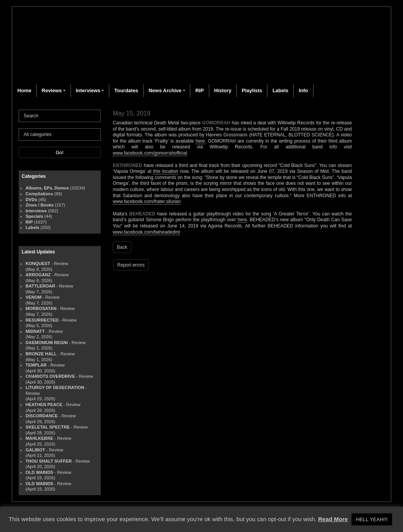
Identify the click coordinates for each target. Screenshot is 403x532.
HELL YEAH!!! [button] (372, 519)
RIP (200, 90)
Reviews (52, 90)
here (200, 141)
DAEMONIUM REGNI (47, 343)
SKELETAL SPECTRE (48, 427)
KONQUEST (38, 263)
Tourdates (126, 90)
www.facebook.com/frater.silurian (147, 201)
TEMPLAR (36, 365)
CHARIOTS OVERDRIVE (50, 376)
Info (303, 90)
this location (166, 171)
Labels (280, 90)
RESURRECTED (42, 320)
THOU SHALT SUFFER (49, 461)
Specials (34, 216)
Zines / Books (40, 205)
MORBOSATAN (41, 308)
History (223, 90)
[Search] (60, 116)
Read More (333, 519)
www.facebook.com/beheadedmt (146, 232)
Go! (60, 153)
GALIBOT (35, 450)
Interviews (88, 90)
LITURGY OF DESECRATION (55, 387)
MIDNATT (35, 331)
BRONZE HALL (41, 354)
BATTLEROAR (40, 286)
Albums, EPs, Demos (47, 188)
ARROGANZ (38, 275)
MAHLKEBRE (39, 438)
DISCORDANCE (42, 416)
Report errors (131, 265)
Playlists (252, 90)
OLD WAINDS (39, 472)
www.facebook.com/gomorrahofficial (150, 153)
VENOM (34, 297)
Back (122, 247)
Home (24, 90)
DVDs (31, 200)
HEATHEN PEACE (44, 405)
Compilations (39, 194)
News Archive (165, 90)
